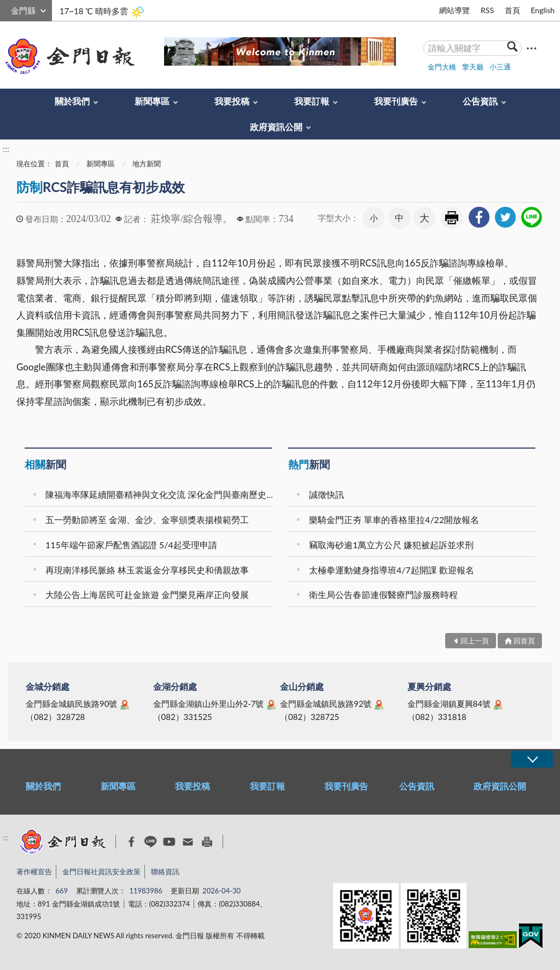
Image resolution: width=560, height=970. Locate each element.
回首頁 (524, 641)
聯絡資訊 (165, 872)
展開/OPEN (532, 759)
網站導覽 (454, 10)
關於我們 (72, 101)
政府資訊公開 (276, 127)
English (542, 10)
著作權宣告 (34, 872)
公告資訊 (480, 101)
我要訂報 (312, 101)
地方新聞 (147, 164)
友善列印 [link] (452, 218)
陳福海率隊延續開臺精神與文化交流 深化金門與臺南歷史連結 (160, 494)
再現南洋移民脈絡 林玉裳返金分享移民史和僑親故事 (147, 570)
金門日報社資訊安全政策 (101, 872)
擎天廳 (473, 67)
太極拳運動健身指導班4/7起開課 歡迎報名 (392, 570)
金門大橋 (442, 67)
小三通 (500, 67)
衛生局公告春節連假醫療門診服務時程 (383, 594)
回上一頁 (475, 641)
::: (6, 9)
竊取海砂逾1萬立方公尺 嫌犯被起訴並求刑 (391, 545)
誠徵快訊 (326, 494)
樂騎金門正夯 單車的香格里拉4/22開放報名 (394, 519)
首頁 (512, 10)
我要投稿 (232, 101)
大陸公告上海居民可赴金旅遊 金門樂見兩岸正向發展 (147, 594)
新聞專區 (152, 101)
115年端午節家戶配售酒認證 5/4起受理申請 (131, 545)
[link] (479, 217)
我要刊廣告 (396, 101)
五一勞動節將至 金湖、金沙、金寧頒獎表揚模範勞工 (147, 519)
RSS (487, 10)
